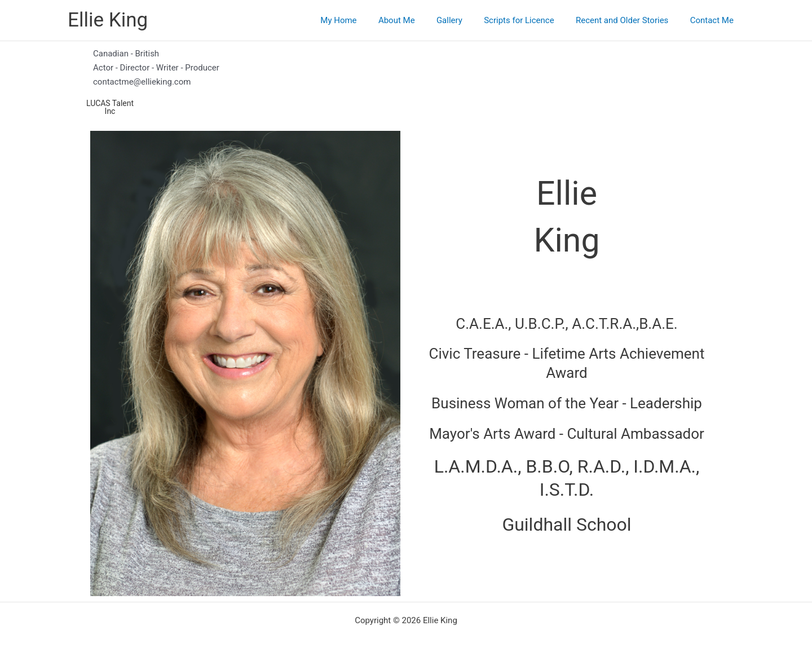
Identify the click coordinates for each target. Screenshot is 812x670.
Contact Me (714, 20)
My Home (364, 20)
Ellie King (108, 20)
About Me (418, 20)
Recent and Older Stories (629, 20)
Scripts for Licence (531, 20)
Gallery (466, 20)
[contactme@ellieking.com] (406, 82)
